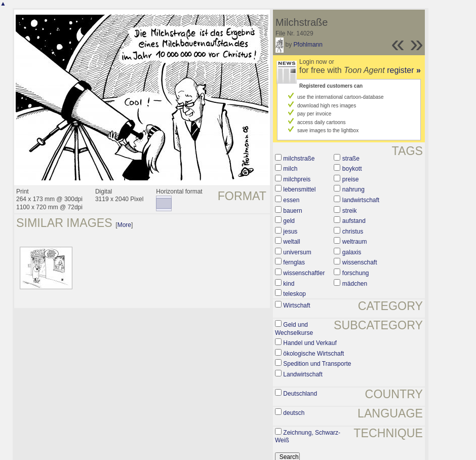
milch (290, 169)
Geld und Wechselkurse (294, 329)
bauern (292, 211)
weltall (291, 242)
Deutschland (300, 394)
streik (350, 211)
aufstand (354, 221)
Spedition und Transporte (317, 364)
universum (297, 252)
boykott (352, 169)
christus (353, 232)
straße (351, 159)
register (404, 70)
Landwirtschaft (303, 374)
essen (291, 200)
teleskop (294, 294)
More (124, 225)
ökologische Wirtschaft (313, 354)
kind (289, 284)
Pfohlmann (308, 45)
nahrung (353, 189)
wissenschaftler (304, 273)
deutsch (294, 413)
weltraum (355, 242)
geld (289, 221)
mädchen (355, 284)
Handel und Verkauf (310, 343)
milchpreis (297, 179)
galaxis (352, 252)
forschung (356, 273)
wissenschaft (360, 262)
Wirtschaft (296, 305)
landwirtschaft (361, 200)
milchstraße (299, 159)
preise (351, 179)
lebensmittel (299, 189)
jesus (290, 232)
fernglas (294, 262)
